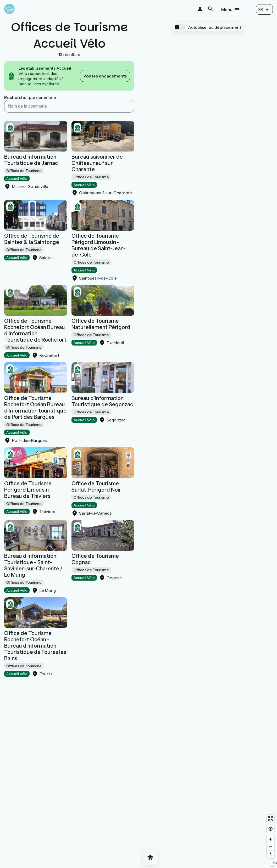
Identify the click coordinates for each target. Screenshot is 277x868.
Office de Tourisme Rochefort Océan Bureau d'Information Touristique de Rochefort (35, 330)
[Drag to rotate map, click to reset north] (271, 854)
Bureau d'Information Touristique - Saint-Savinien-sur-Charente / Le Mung (33, 565)
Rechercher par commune (30, 97)
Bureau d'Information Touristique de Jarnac (31, 160)
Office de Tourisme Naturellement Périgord (101, 324)
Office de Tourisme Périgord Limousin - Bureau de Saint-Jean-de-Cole (99, 245)
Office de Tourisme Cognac (95, 559)
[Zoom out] (271, 847)
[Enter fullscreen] (271, 819)
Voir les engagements (105, 76)
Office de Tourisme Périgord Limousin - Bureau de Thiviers (28, 490)
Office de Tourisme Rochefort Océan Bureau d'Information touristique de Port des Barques (35, 408)
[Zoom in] (271, 839)
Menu (227, 9)
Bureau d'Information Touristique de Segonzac (102, 401)
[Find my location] (271, 829)
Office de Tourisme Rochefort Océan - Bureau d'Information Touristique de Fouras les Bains (35, 646)
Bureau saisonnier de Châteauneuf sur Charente (97, 163)
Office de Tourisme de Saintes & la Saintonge (32, 239)
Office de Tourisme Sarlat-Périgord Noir (96, 487)
